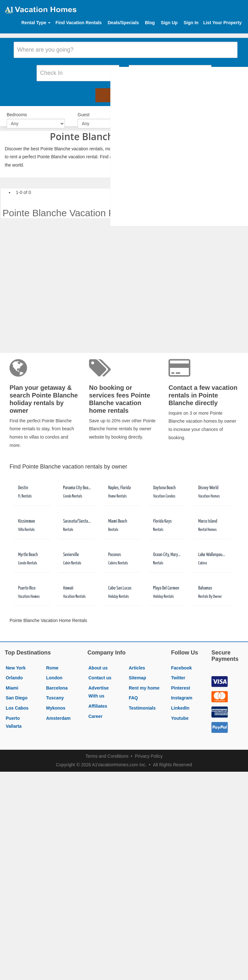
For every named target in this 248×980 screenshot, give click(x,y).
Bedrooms (17, 108)
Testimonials (142, 701)
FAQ (133, 691)
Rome (52, 661)
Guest (83, 108)
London (54, 671)
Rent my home (144, 681)
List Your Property (222, 23)
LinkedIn (180, 701)
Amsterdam (58, 711)
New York (16, 661)
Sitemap (137, 671)
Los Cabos (17, 701)
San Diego (17, 691)
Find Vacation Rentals (78, 23)
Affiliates (98, 699)
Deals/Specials (123, 23)
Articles (137, 661)
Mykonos (56, 701)
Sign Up (169, 23)
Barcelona (57, 681)
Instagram (182, 691)
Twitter (178, 671)
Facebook (181, 661)
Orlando (14, 671)
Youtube (180, 711)
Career (95, 709)
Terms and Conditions (107, 749)
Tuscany (55, 691)
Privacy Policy (149, 749)
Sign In (191, 23)
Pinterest (181, 681)
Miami (12, 681)
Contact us (100, 671)
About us (98, 661)
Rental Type (36, 23)
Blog (150, 23)
